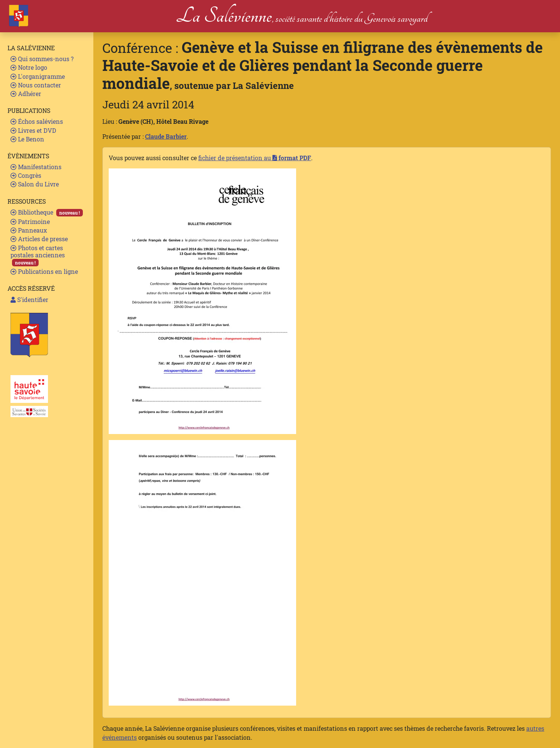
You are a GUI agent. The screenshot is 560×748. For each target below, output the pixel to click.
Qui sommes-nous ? (42, 59)
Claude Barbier (166, 136)
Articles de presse (39, 239)
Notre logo (29, 67)
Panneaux (29, 230)
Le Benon (27, 139)
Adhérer (26, 94)
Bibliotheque (47, 212)
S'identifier (29, 300)
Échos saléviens (37, 121)
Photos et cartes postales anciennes (38, 255)
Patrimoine (30, 222)
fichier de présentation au (255, 158)
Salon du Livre (35, 184)
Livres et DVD (33, 130)
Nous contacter (36, 85)
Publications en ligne (44, 271)
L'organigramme (38, 76)
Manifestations (36, 167)
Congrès (26, 175)
